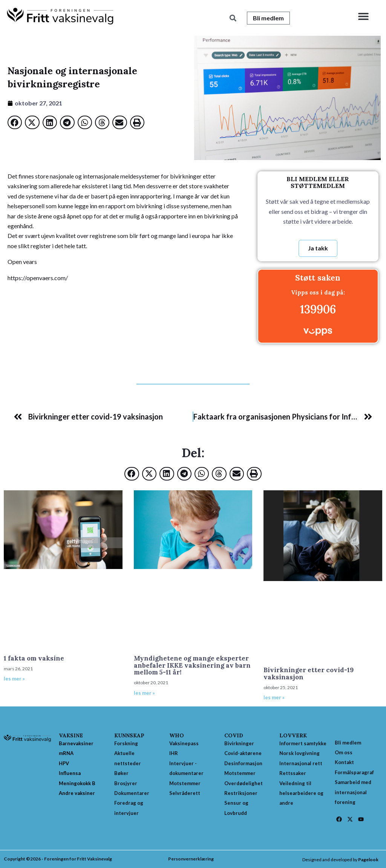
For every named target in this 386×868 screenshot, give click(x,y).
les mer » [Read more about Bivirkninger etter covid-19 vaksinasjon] (274, 697)
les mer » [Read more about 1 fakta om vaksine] (14, 679)
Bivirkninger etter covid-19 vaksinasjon (309, 674)
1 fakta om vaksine (34, 658)
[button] (363, 16)
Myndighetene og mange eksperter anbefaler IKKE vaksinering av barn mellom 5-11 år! (192, 665)
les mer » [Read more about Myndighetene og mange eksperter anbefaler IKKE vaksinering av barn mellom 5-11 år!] (144, 693)
